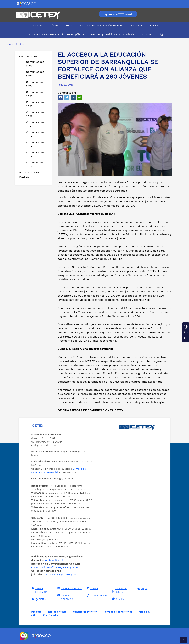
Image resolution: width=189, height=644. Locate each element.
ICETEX (92, 588)
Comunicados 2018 (35, 144)
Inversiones (136, 25)
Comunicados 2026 (35, 64)
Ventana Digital (54, 560)
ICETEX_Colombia (69, 588)
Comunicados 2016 (35, 164)
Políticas (36, 612)
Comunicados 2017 (35, 154)
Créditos (54, 25)
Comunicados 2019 (35, 134)
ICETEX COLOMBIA (39, 590)
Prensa (154, 25)
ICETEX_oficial (96, 595)
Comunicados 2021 (35, 114)
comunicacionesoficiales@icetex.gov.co (54, 567)
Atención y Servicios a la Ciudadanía (112, 34)
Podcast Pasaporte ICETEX (32, 175)
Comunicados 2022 (35, 104)
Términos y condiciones (118, 612)
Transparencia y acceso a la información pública (55, 34)
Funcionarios (51, 615)
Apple (142, 588)
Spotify (118, 599)
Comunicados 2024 (35, 84)
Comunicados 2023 (35, 94)
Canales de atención (85, 612)
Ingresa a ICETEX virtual (118, 14)
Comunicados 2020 (35, 124)
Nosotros (37, 25)
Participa (146, 34)
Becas (69, 25)
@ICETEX (39, 599)
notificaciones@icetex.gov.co (61, 574)
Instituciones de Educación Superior (101, 25)
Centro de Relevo (119, 590)
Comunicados (28, 56)
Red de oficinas (57, 612)
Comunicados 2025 (35, 74)
